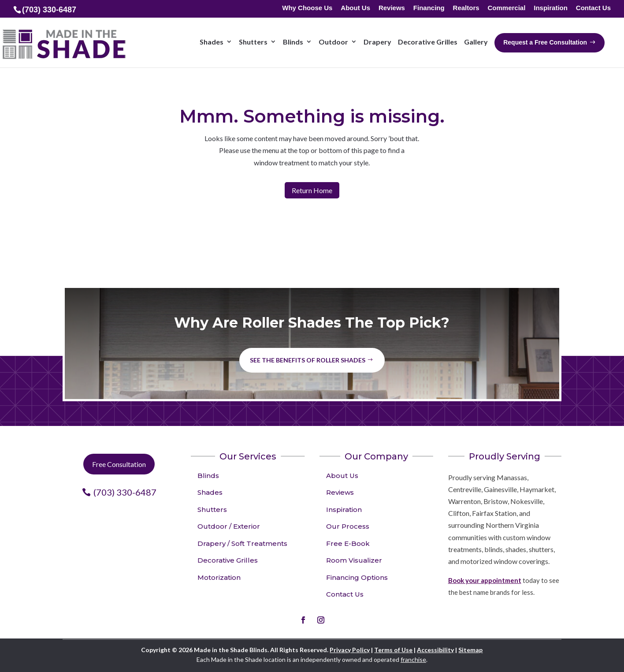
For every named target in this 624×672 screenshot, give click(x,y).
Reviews (392, 8)
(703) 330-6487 (125, 492)
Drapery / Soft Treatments (242, 543)
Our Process (348, 526)
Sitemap (470, 650)
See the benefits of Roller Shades (308, 360)
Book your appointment (485, 580)
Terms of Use (393, 650)
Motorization (219, 577)
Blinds (208, 476)
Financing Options (357, 577)
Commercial (506, 8)
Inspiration (551, 8)
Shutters (212, 510)
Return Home (312, 190)
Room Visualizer (354, 560)
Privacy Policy (350, 650)
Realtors (466, 8)
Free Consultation (119, 464)
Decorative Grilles (228, 560)
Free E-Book (348, 543)
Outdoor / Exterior (229, 526)
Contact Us (593, 8)
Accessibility (435, 650)
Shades (210, 492)
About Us (355, 8)
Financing (429, 8)
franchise (413, 659)
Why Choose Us (307, 8)
